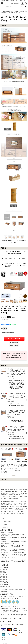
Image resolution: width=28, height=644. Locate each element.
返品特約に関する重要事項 (8, 333)
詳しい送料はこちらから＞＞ (8, 591)
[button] (2, 4)
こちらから (20, 556)
